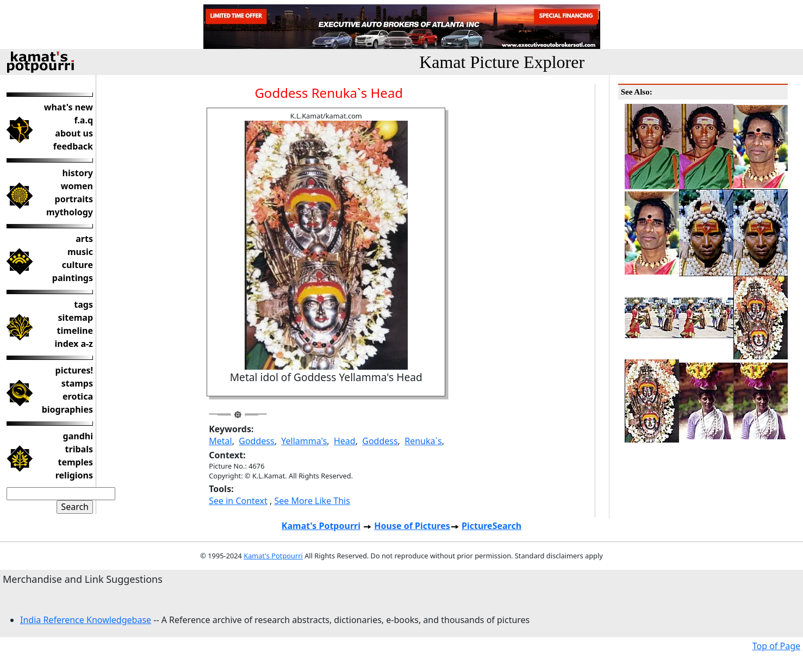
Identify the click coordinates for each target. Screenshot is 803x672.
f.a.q (83, 120)
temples (75, 462)
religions (74, 475)
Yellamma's (304, 441)
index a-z (74, 344)
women (77, 186)
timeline (75, 331)
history (78, 173)
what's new (69, 107)
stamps (77, 383)
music (80, 252)
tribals (79, 449)
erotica (78, 396)
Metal (220, 441)
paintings (73, 278)
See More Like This (312, 501)
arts (84, 239)
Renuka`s (423, 441)
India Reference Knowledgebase (86, 620)
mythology (70, 212)
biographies (67, 409)
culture (77, 265)
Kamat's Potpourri (321, 526)
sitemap (75, 318)
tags (83, 304)
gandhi (78, 436)
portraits (74, 199)
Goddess (256, 441)
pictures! (74, 370)
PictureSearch (491, 526)
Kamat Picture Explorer (502, 62)
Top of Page (776, 646)
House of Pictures (412, 526)
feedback (73, 146)
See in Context (238, 501)
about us (74, 133)
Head (345, 441)
